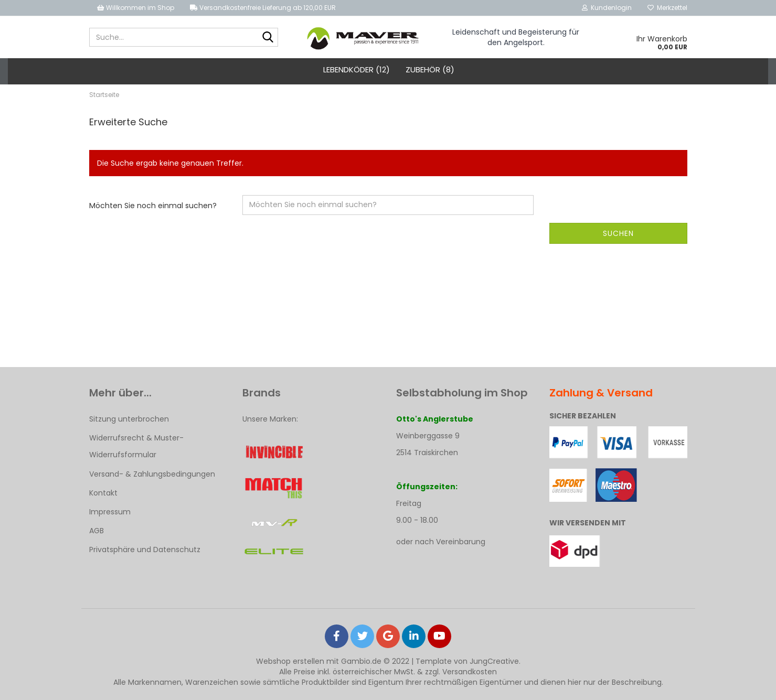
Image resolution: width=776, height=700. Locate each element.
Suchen (618, 233)
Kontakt (103, 493)
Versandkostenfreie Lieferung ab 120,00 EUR (263, 8)
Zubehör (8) (430, 69)
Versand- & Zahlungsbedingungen (152, 474)
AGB (97, 531)
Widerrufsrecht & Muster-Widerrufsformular (136, 446)
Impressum (110, 512)
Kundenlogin (607, 8)
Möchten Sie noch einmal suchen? (153, 206)
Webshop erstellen (290, 661)
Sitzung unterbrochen (129, 419)
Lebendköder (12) (357, 69)
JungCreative (494, 661)
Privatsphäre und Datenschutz (145, 550)
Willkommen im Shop (136, 8)
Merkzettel (667, 8)
